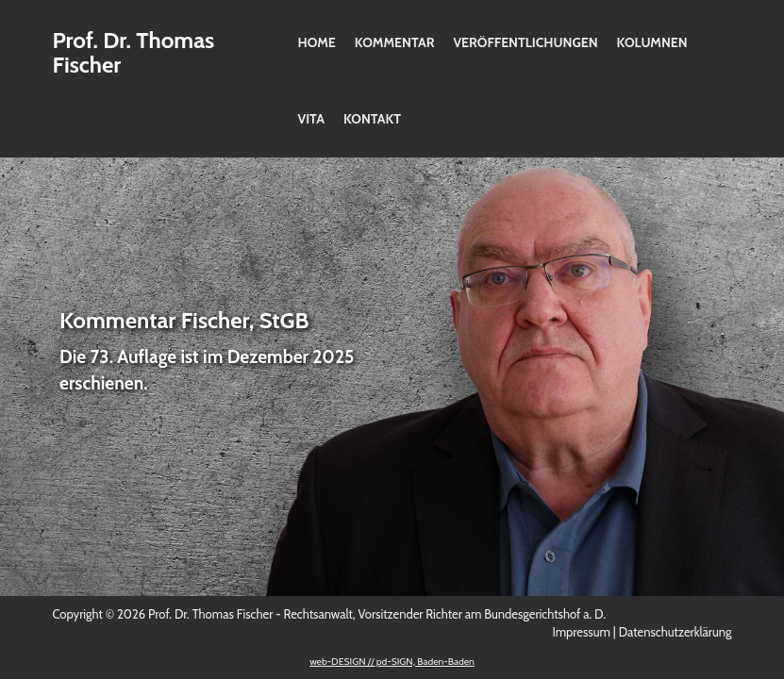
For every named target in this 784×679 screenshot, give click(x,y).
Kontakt (372, 119)
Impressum (581, 632)
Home (317, 42)
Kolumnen (652, 42)
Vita (311, 119)
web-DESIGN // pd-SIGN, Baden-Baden (392, 662)
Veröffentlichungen (525, 42)
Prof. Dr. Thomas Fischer (134, 52)
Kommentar (395, 42)
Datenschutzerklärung (676, 632)
